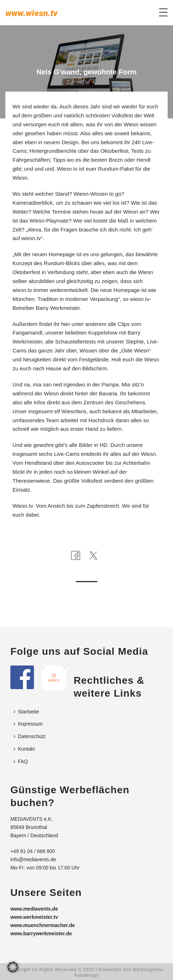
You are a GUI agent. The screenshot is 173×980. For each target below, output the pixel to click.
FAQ (21, 761)
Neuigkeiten (37, 359)
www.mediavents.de (34, 909)
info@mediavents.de (33, 859)
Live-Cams (67, 454)
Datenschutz (30, 736)
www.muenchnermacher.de (43, 925)
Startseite (26, 712)
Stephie (135, 342)
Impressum (28, 724)
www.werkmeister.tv (34, 917)
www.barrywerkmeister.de (41, 933)
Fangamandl (27, 333)
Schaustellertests (75, 342)
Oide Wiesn (135, 350)
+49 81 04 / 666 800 (33, 851)
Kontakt (24, 749)
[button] (13, 967)
